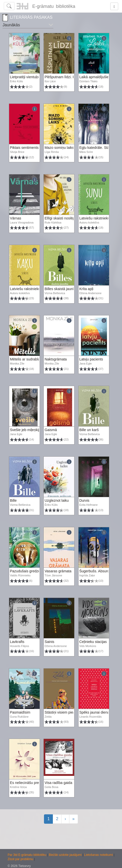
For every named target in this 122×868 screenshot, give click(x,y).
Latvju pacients (91, 359)
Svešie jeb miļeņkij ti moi (29, 430)
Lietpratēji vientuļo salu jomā (32, 77)
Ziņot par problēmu (20, 859)
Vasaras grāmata (58, 571)
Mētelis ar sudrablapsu (28, 359)
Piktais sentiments (24, 148)
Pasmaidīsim (20, 712)
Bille (13, 500)
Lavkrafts (17, 642)
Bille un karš (89, 430)
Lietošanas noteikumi (99, 855)
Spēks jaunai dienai (95, 712)
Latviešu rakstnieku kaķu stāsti (34, 289)
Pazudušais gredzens (27, 571)
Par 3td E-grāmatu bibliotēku (27, 855)
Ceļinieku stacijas (93, 642)
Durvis (84, 500)
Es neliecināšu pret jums (29, 783)
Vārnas (16, 218)
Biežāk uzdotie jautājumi (66, 855)
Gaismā (51, 430)
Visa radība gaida (58, 783)
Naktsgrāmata (56, 359)
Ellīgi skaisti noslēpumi (62, 218)
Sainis (49, 642)
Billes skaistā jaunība (61, 289)
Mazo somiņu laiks (59, 148)
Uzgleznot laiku (57, 500)
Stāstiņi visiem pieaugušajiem (68, 712)
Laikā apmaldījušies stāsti (100, 77)
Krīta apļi (86, 289)
